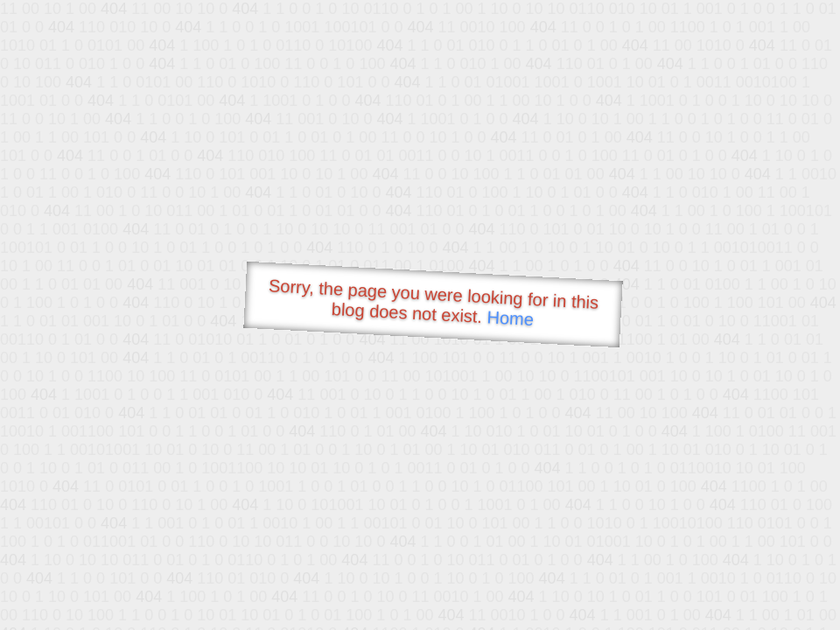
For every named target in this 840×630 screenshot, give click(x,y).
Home (510, 318)
